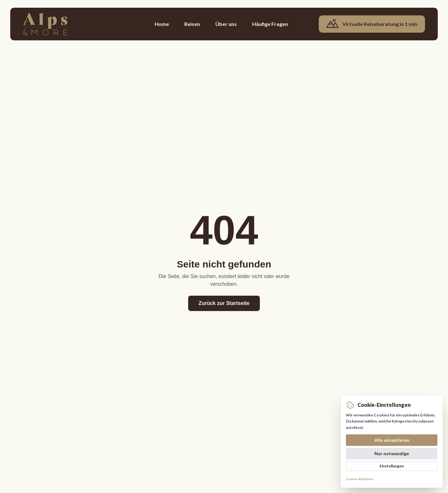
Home (162, 24)
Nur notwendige (392, 453)
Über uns (226, 24)
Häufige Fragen (270, 24)
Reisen (192, 24)
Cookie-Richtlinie (360, 479)
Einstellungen (392, 466)
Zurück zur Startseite (224, 303)
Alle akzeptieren (392, 440)
